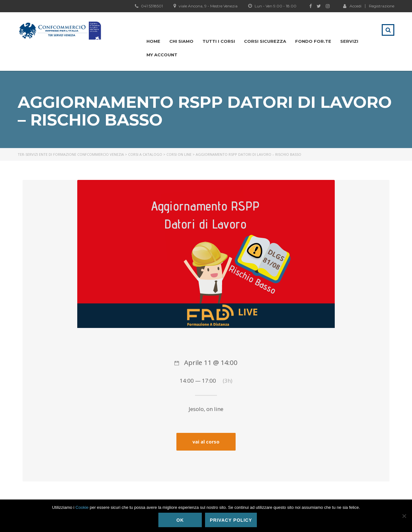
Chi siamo (181, 41)
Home (153, 41)
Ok (180, 520)
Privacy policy (231, 520)
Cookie (82, 507)
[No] (404, 516)
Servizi (349, 41)
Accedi (352, 6)
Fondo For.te (313, 41)
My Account (162, 55)
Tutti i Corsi (219, 41)
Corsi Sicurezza (265, 41)
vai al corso (206, 442)
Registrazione (382, 6)
